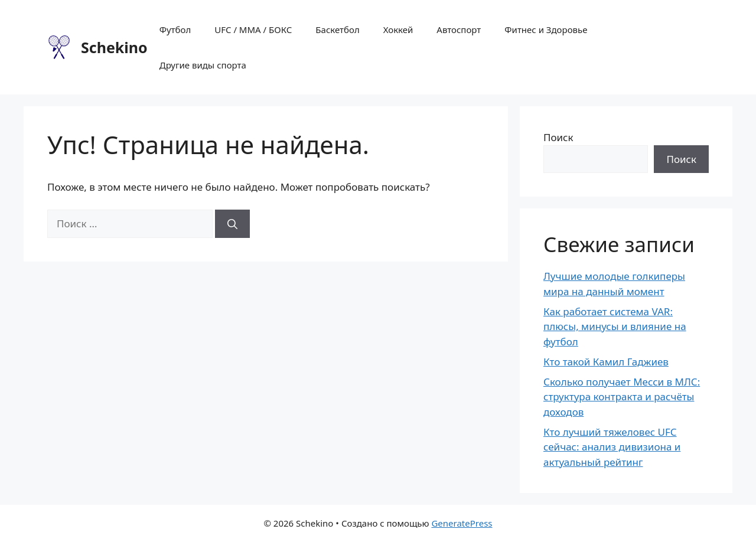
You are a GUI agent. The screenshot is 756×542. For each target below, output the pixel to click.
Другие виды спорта (203, 65)
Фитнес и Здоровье (546, 30)
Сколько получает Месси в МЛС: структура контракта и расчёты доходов (622, 397)
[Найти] (232, 224)
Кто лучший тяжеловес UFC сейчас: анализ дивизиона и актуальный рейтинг (612, 447)
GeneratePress (462, 523)
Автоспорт (459, 30)
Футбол (175, 30)
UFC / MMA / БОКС (253, 30)
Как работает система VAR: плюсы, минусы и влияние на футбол (615, 326)
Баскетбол (337, 30)
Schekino (114, 47)
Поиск (558, 137)
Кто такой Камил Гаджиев (606, 362)
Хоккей (398, 30)
